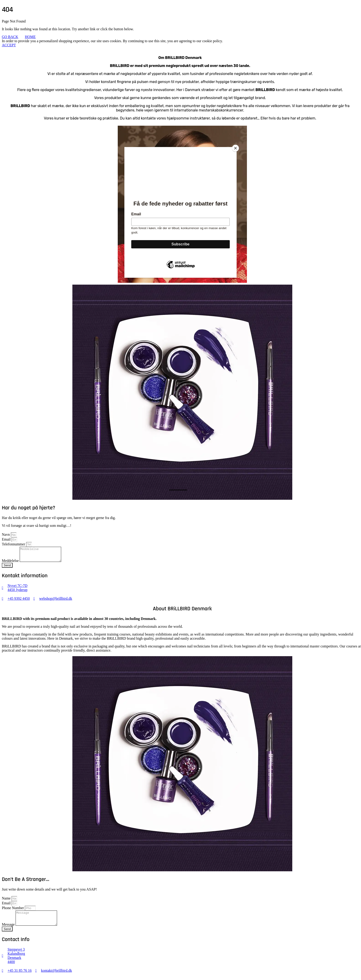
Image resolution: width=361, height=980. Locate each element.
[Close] (235, 148)
